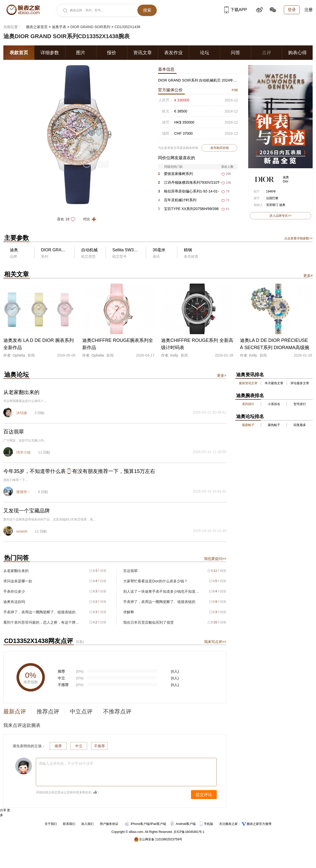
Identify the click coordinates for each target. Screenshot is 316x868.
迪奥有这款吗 (14, 602)
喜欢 (68, 219)
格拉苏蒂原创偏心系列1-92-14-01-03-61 (188, 192)
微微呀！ (23, 492)
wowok (22, 531)
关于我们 (51, 824)
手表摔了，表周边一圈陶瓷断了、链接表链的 (39, 612)
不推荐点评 (117, 712)
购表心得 (297, 53)
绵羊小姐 (23, 452)
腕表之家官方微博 (259, 824)
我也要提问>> (215, 559)
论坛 (205, 53)
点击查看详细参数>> (298, 238)
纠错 (235, 90)
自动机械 (89, 250)
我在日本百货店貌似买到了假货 (148, 622)
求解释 (129, 612)
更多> (222, 375)
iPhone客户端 (137, 824)
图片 (81, 53)
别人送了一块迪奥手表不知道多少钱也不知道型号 (161, 591)
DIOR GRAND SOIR (60, 250)
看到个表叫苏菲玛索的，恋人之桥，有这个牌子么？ (41, 622)
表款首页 (19, 53)
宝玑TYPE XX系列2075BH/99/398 (188, 209)
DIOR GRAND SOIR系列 (90, 27)
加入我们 (87, 824)
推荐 (58, 746)
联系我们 (69, 824)
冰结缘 (22, 413)
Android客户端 (183, 824)
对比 (91, 219)
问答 (236, 53)
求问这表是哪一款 (18, 581)
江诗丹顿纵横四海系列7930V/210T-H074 (189, 184)
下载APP (236, 10)
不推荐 (99, 746)
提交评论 (204, 795)
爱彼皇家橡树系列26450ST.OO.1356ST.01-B (179, 175)
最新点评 (15, 712)
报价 (112, 53)
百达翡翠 (130, 571)
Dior (286, 181)
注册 (309, 10)
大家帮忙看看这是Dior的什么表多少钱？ (155, 581)
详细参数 (50, 53)
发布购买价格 (220, 148)
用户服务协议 (109, 824)
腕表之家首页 (37, 27)
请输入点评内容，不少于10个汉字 (66, 763)
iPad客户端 (158, 824)
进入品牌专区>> (280, 216)
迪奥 (286, 177)
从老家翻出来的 (16, 571)
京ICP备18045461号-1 (189, 832)
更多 (308, 276)
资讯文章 (143, 53)
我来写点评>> (215, 642)
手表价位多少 (14, 591)
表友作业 (173, 53)
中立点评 (81, 712)
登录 (292, 10)
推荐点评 (48, 712)
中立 (79, 746)
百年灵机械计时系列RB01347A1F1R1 (177, 201)
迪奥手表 (59, 27)
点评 (267, 53)
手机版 (207, 824)
